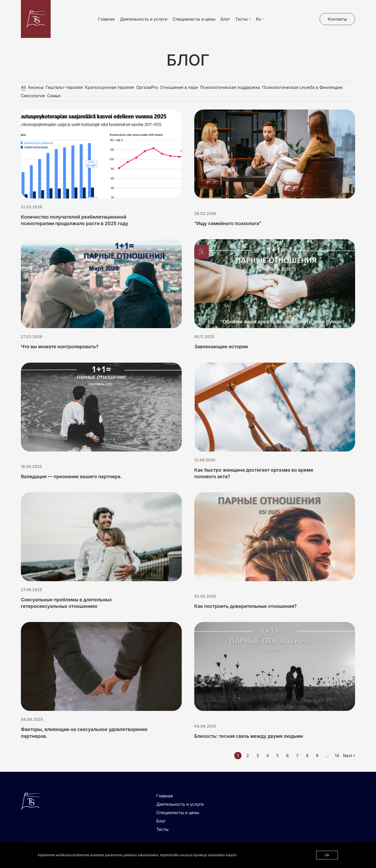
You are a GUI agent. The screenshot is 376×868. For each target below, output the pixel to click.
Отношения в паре (179, 87)
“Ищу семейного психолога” (228, 223)
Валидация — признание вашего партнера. (71, 476)
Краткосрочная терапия (109, 87)
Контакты (337, 19)
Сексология (33, 96)
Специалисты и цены (194, 19)
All (23, 87)
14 (337, 756)
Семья (54, 96)
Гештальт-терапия (64, 87)
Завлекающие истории (221, 347)
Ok (327, 855)
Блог (225, 19)
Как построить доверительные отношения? (245, 606)
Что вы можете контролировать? (60, 347)
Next (348, 756)
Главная (107, 19)
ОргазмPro (147, 87)
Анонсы (36, 87)
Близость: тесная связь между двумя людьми (249, 736)
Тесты (162, 829)
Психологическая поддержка (230, 87)
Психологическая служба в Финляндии (302, 87)
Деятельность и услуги (144, 19)
